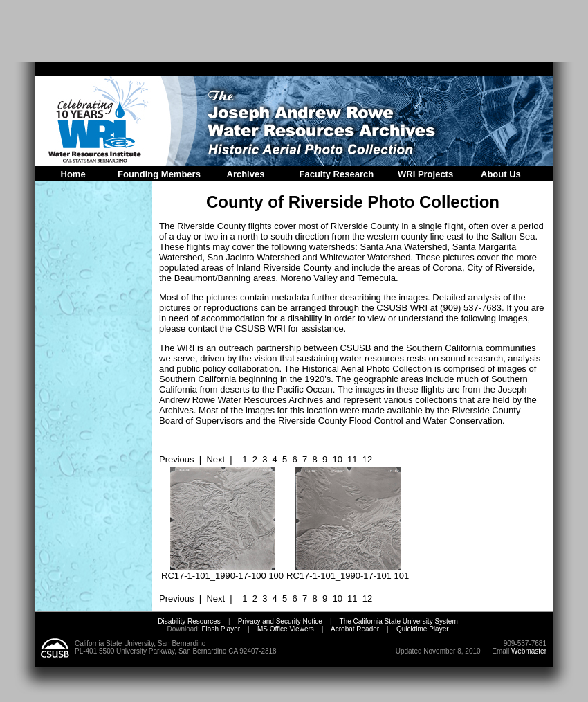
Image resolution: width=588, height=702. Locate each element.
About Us (501, 174)
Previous (177, 459)
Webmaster (529, 651)
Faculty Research (337, 174)
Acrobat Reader (355, 629)
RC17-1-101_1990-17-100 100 (222, 571)
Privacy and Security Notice (280, 621)
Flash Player (220, 629)
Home (73, 174)
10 (337, 459)
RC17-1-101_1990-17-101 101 (348, 571)
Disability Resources (189, 621)
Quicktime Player (423, 629)
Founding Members (159, 174)
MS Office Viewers (286, 629)
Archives (246, 174)
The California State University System (399, 621)
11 (352, 459)
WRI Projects (425, 174)
